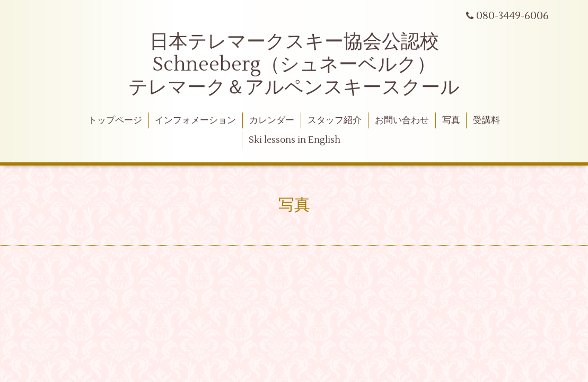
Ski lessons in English (295, 140)
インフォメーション (195, 120)
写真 (451, 120)
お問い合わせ (402, 120)
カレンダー (272, 120)
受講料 (486, 120)
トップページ (115, 120)
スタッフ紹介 (335, 120)
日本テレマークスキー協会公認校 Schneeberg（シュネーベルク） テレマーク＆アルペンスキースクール (294, 65)
